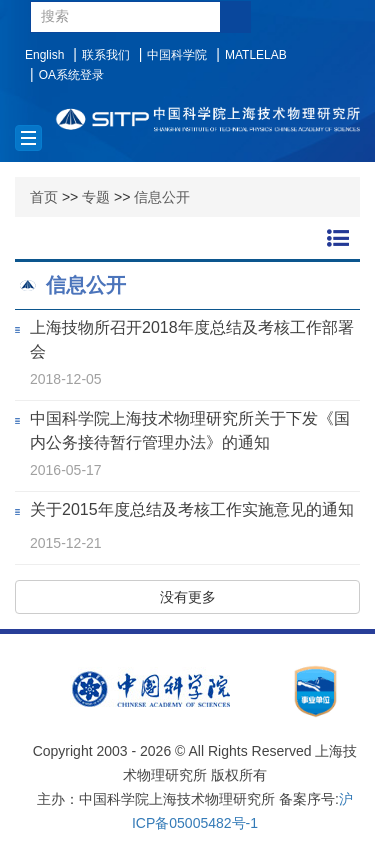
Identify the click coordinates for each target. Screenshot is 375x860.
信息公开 (162, 197)
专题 (96, 197)
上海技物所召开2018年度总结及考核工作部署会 (192, 339)
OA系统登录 (71, 75)
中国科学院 (177, 55)
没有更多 (188, 597)
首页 (44, 197)
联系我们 (106, 55)
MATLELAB (256, 55)
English (44, 55)
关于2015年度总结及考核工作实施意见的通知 (192, 509)
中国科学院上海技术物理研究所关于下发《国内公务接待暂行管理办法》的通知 (190, 430)
